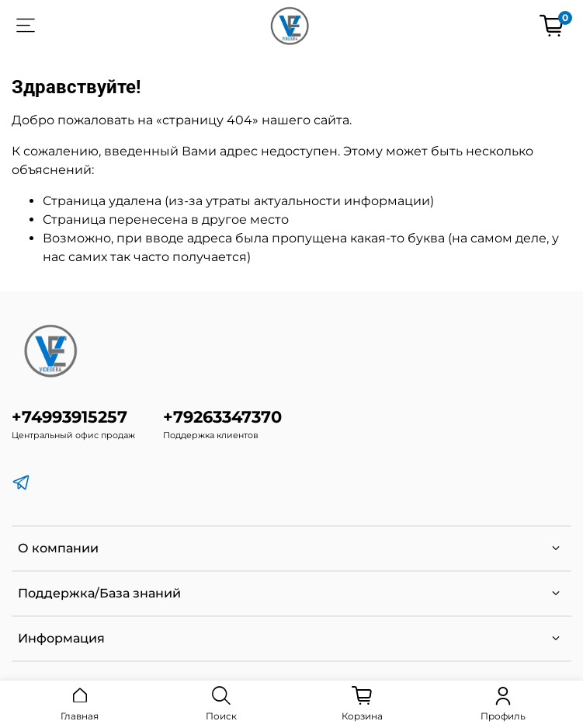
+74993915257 (69, 417)
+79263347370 (222, 417)
